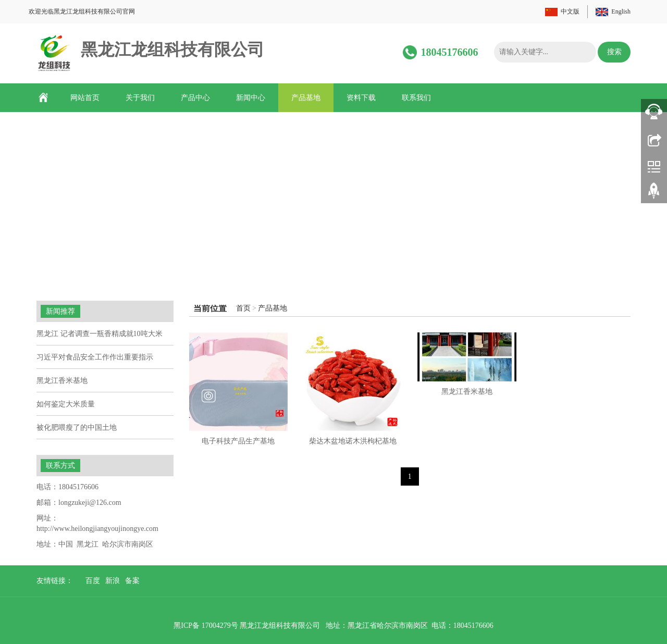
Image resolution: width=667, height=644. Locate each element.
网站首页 (85, 98)
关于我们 (140, 98)
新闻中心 (251, 98)
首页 (243, 308)
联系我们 (416, 98)
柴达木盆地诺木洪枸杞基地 (353, 441)
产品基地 (306, 98)
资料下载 (361, 98)
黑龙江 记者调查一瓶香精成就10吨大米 (100, 334)
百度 (93, 581)
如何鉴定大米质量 (66, 404)
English (621, 11)
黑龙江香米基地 (467, 392)
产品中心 (195, 98)
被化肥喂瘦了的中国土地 (77, 428)
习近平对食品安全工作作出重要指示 (95, 357)
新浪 (113, 581)
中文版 (570, 11)
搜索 (614, 52)
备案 (132, 581)
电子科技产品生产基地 (238, 441)
